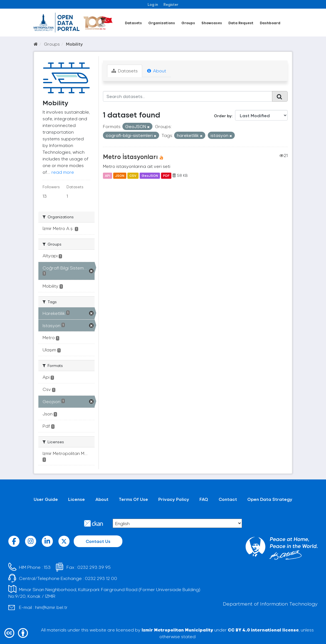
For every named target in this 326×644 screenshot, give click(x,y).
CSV (133, 175)
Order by (223, 116)
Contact (228, 499)
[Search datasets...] (188, 96)
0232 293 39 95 (94, 567)
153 (47, 567)
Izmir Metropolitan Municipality (177, 630)
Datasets (133, 23)
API (108, 175)
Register (171, 4)
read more (63, 172)
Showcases (212, 23)
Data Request (241, 23)
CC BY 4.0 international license (263, 630)
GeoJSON (150, 175)
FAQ (204, 499)
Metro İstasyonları (130, 156)
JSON (120, 175)
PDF (166, 175)
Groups (188, 23)
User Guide (46, 499)
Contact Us (98, 541)
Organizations (162, 23)
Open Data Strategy (270, 499)
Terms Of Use (133, 499)
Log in (153, 4)
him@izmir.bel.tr (51, 607)
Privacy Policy (174, 499)
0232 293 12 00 (101, 578)
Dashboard (270, 23)
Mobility (74, 44)
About (157, 71)
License (76, 499)
